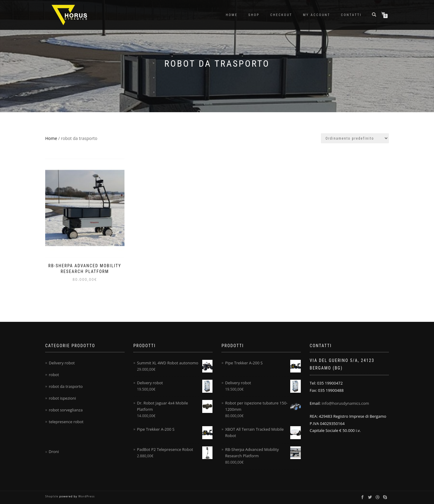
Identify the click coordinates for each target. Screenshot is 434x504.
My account (316, 15)
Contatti (351, 15)
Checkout (281, 15)
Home (232, 15)
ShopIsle (52, 496)
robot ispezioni (62, 398)
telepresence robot (66, 422)
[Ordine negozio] (355, 138)
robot (54, 375)
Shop (254, 15)
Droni (54, 452)
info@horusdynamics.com (345, 403)
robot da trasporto (66, 386)
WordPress (86, 496)
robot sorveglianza (66, 410)
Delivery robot (62, 363)
